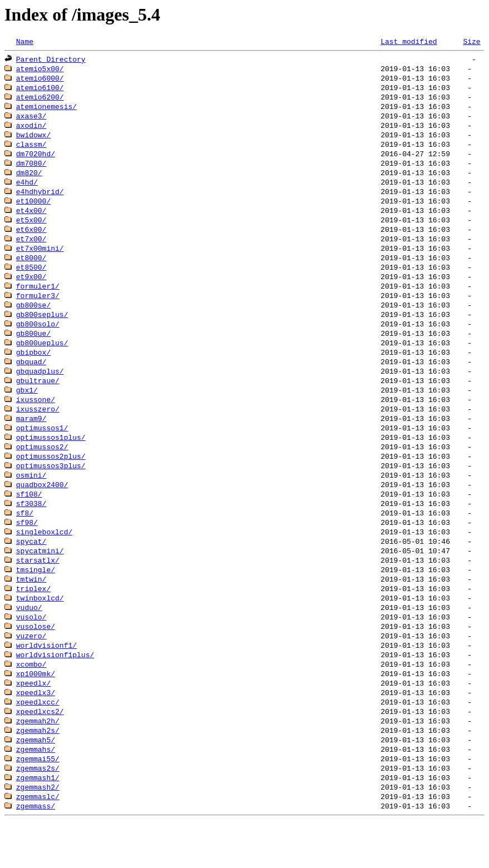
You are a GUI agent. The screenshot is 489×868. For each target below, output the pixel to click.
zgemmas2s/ (38, 811)
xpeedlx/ (33, 721)
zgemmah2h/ (38, 761)
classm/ (31, 150)
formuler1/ (38, 300)
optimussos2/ (42, 470)
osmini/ (31, 500)
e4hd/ (27, 190)
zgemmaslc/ (38, 841)
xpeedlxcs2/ (40, 751)
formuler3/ (38, 310)
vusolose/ (36, 661)
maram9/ (31, 440)
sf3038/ (31, 530)
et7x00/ (31, 250)
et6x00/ (31, 240)
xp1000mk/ (36, 711)
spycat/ (31, 571)
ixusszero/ (38, 430)
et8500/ (31, 280)
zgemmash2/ (38, 831)
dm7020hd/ (36, 160)
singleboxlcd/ (44, 561)
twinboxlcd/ (40, 631)
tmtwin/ (31, 611)
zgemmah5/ (36, 781)
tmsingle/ (36, 601)
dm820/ (29, 180)
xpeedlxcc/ (38, 741)
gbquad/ (31, 380)
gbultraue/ (38, 400)
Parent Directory (51, 60)
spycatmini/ (40, 581)
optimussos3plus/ (51, 490)
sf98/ (27, 550)
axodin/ (31, 130)
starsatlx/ (38, 591)
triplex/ (33, 621)
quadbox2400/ (42, 510)
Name (25, 42)
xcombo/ (31, 701)
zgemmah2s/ (38, 771)
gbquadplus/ (40, 390)
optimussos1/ (42, 450)
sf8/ (25, 540)
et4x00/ (31, 220)
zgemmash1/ (38, 821)
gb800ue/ (33, 350)
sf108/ (29, 520)
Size (471, 42)
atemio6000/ (40, 80)
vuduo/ (29, 641)
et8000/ (31, 270)
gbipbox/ (33, 370)
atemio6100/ (40, 90)
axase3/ (31, 120)
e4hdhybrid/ (40, 200)
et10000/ (33, 210)
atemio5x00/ (40, 70)
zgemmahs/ (36, 791)
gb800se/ (33, 320)
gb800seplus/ (42, 330)
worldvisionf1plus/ (55, 691)
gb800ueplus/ (42, 360)
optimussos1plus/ (51, 460)
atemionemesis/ (46, 110)
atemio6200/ (40, 100)
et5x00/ (31, 230)
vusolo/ (31, 651)
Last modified (409, 42)
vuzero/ (31, 671)
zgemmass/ (36, 851)
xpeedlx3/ (36, 731)
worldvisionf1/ (46, 681)
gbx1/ (27, 410)
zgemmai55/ (38, 801)
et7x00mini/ (40, 260)
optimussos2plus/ (51, 480)
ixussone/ (36, 420)
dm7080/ (31, 170)
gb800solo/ (38, 340)
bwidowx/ (33, 140)
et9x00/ (31, 290)
